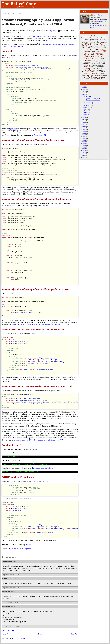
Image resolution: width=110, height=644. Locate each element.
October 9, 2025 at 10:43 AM (11, 626)
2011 (84, 146)
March (87, 114)
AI (92, 36)
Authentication (102, 36)
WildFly (99, 79)
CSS (84, 41)
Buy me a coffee (95, 26)
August (87, 107)
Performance (98, 60)
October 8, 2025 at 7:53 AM (11, 603)
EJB (83, 46)
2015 (84, 136)
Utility (83, 75)
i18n (90, 49)
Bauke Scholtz (8, 578)
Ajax (95, 36)
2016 (84, 134)
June (86, 110)
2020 (84, 124)
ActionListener (86, 36)
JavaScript (86, 52)
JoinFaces (14, 129)
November (88, 103)
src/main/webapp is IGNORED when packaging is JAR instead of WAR (39, 440)
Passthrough (88, 61)
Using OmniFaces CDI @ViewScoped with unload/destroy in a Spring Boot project (41, 324)
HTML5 (86, 49)
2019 (84, 127)
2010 (84, 148)
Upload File (94, 74)
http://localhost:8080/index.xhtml (44, 468)
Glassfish (98, 48)
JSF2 (87, 54)
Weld (87, 79)
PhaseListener (87, 62)
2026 (84, 89)
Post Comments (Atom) (20, 638)
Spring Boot (27, 549)
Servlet (88, 68)
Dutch (93, 44)
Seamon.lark (7, 561)
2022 (84, 120)
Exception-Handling (94, 46)
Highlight (104, 48)
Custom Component (96, 41)
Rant (98, 64)
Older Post (74, 634)
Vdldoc (84, 77)
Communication (95, 38)
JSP (93, 54)
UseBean (102, 74)
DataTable (85, 43)
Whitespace (93, 79)
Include (102, 49)
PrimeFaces (86, 64)
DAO (104, 41)
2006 (84, 157)
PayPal (93, 28)
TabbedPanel (100, 70)
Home (40, 634)
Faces (83, 48)
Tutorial (103, 72)
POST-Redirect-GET (100, 62)
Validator (90, 75)
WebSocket (102, 77)
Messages (94, 56)
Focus (93, 48)
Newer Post (6, 634)
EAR (97, 44)
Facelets (103, 46)
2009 (84, 150)
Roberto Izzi (7, 591)
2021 (84, 122)
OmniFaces (41, 36)
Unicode (86, 74)
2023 (84, 117)
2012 (84, 143)
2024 (84, 94)
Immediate (96, 49)
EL (87, 46)
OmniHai (101, 58)
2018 (84, 129)
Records (103, 64)
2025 (84, 92)
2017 (84, 132)
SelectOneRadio (100, 67)
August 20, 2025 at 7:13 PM (11, 588)
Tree (98, 72)
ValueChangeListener (101, 75)
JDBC (93, 52)
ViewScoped (92, 77)
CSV (87, 41)
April (86, 112)
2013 (84, 141)
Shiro (94, 69)
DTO (87, 44)
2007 (84, 155)
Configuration (94, 40)
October (87, 105)
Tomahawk (85, 72)
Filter (88, 48)
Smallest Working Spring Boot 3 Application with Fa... (96, 99)
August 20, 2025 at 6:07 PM (11, 575)
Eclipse (103, 44)
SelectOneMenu (89, 67)
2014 (84, 139)
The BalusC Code (19, 4)
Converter (102, 40)
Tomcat (92, 72)
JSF (12, 549)
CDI (8, 549)
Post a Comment (8, 630)
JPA (98, 52)
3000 (84, 87)
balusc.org (103, 22)
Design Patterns (94, 43)
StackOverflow (90, 70)
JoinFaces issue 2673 (39, 135)
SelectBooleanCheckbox (98, 65)
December (88, 96)
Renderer (87, 65)
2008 (84, 153)
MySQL (100, 56)
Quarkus (93, 64)
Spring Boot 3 (52, 31)
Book (82, 38)
